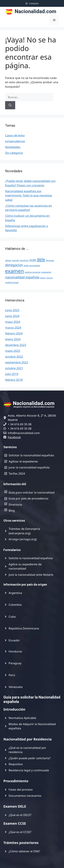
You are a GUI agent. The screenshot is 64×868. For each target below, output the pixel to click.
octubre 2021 (14, 368)
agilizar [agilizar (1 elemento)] (8, 260)
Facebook (14, 437)
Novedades (13, 147)
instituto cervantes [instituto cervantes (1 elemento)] (33, 272)
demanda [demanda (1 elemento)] (50, 260)
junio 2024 (12, 316)
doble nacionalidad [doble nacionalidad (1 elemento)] (32, 266)
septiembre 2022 (17, 362)
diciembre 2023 (16, 345)
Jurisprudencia (15, 141)
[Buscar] (10, 105)
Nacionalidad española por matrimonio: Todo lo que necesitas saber (29, 195)
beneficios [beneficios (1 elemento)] (24, 260)
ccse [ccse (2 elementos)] (33, 260)
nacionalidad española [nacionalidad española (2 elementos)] (22, 277)
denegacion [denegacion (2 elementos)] (14, 265)
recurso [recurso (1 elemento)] (49, 278)
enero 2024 (13, 339)
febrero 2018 (14, 380)
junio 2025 (12, 310)
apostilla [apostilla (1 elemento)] (16, 260)
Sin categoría (14, 153)
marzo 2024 (13, 328)
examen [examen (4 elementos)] (15, 271)
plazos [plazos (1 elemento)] (43, 278)
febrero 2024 (14, 333)
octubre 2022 (14, 356)
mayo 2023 (13, 351)
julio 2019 (12, 374)
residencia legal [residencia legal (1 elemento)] (12, 282)
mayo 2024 (13, 322)
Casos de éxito (15, 135)
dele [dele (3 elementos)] (41, 259)
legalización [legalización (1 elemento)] (46, 272)
